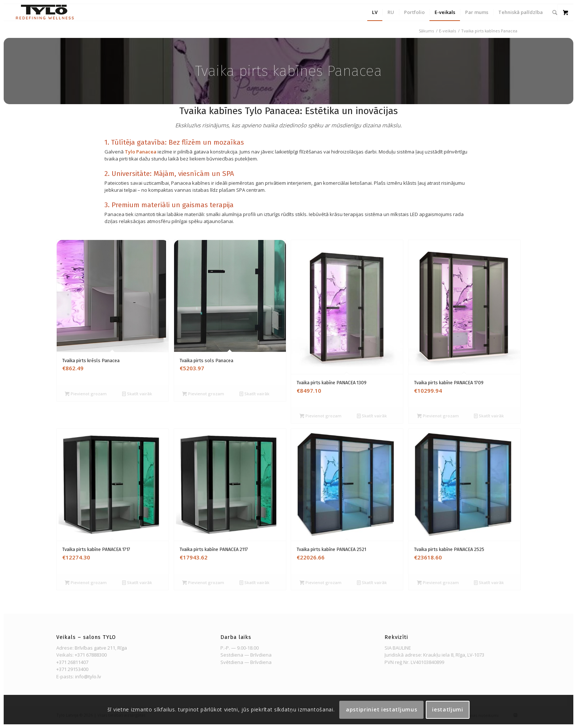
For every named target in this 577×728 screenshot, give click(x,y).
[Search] (555, 12)
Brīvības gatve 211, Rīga (101, 648)
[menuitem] (375, 12)
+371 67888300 (91, 655)
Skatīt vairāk (137, 394)
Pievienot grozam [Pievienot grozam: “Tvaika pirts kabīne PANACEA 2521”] (321, 582)
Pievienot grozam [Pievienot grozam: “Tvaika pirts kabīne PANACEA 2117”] (203, 582)
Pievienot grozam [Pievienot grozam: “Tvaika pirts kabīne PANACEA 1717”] (86, 582)
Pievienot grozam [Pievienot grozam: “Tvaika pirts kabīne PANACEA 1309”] (321, 416)
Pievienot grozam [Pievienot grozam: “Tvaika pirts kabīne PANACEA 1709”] (438, 416)
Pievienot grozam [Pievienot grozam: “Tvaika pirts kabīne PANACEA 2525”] (438, 582)
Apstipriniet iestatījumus (382, 709)
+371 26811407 (72, 662)
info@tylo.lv (88, 676)
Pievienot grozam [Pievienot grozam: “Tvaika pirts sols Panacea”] (203, 394)
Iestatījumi (448, 709)
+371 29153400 (72, 669)
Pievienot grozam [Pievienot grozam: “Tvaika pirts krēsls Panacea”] (86, 394)
